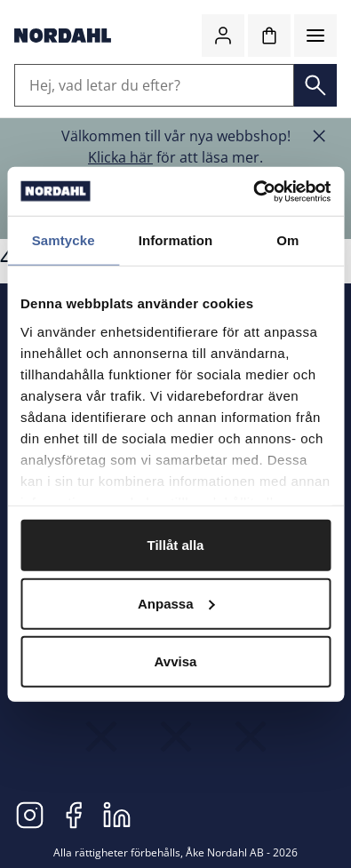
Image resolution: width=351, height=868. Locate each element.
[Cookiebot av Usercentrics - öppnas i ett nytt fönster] (253, 191)
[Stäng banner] (319, 136)
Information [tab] (176, 240)
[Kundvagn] (269, 36)
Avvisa (176, 661)
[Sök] (315, 85)
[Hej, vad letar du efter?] (154, 85)
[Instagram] (30, 815)
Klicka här (120, 157)
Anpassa (176, 603)
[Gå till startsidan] (63, 36)
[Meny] (315, 36)
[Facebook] (73, 815)
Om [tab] (287, 240)
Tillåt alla (176, 545)
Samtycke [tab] (64, 240)
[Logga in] (223, 36)
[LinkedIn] (117, 815)
